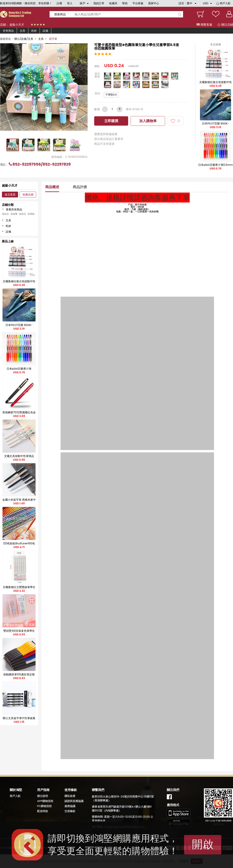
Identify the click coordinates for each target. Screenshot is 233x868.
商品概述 (52, 187)
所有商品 (8, 31)
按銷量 (14, 214)
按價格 (31, 214)
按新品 (23, 214)
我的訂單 (99, 3)
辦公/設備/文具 (24, 39)
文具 (23, 31)
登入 (70, 3)
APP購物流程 (45, 801)
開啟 (203, 844)
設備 (45, 31)
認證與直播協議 (74, 801)
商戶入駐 (225, 3)
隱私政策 (70, 796)
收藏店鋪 (28, 195)
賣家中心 (154, 3)
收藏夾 (113, 3)
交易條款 (70, 811)
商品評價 (80, 187)
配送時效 (43, 811)
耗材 (34, 31)
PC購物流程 (44, 806)
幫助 (125, 3)
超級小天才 (17, 25)
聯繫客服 (204, 25)
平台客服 (138, 3)
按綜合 (5, 214)
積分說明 (43, 796)
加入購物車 (148, 121)
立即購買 (111, 121)
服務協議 (70, 806)
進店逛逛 (10, 195)
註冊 (59, 3)
